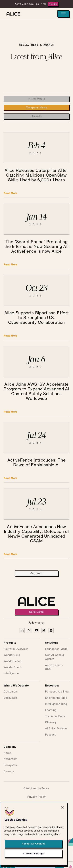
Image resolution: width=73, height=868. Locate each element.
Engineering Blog (56, 698)
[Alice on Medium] (44, 630)
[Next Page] (37, 573)
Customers (11, 692)
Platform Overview (16, 649)
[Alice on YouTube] (37, 630)
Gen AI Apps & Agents (55, 657)
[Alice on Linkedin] (22, 630)
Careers (9, 771)
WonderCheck (13, 668)
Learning (51, 710)
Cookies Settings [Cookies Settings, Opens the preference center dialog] (34, 856)
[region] (34, 836)
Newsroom (10, 759)
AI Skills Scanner (56, 729)
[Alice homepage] (12, 14)
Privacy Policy (36, 797)
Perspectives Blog (57, 692)
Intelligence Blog (56, 704)
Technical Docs (55, 716)
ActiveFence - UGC (54, 667)
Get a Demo (36, 612)
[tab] (36, 99)
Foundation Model (57, 649)
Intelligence (11, 674)
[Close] (62, 810)
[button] (63, 14)
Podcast (50, 735)
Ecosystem (11, 698)
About (8, 753)
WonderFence (13, 661)
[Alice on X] (29, 630)
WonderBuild (12, 655)
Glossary (51, 722)
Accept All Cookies (34, 846)
